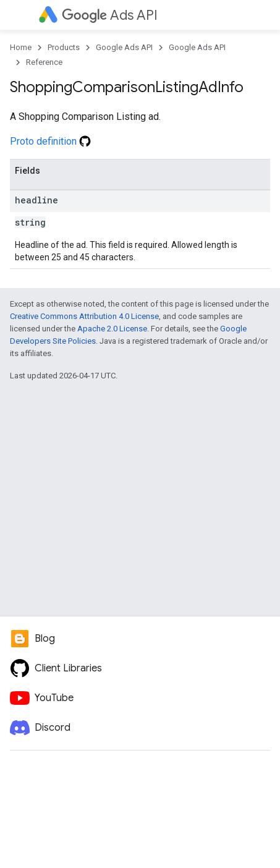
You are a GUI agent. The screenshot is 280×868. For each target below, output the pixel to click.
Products (64, 47)
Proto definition (50, 141)
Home (21, 47)
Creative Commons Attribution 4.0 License (84, 316)
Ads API (110, 15)
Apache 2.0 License (112, 329)
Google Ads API (124, 47)
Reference (44, 62)
